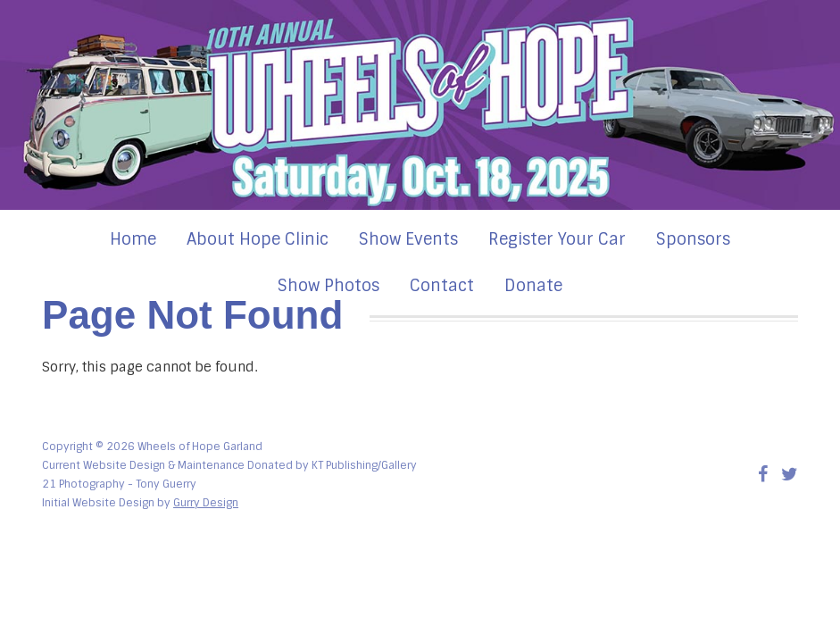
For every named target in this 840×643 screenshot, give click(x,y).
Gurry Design (206, 503)
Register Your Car (557, 239)
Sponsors (693, 239)
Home (133, 239)
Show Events (408, 239)
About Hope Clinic (258, 239)
